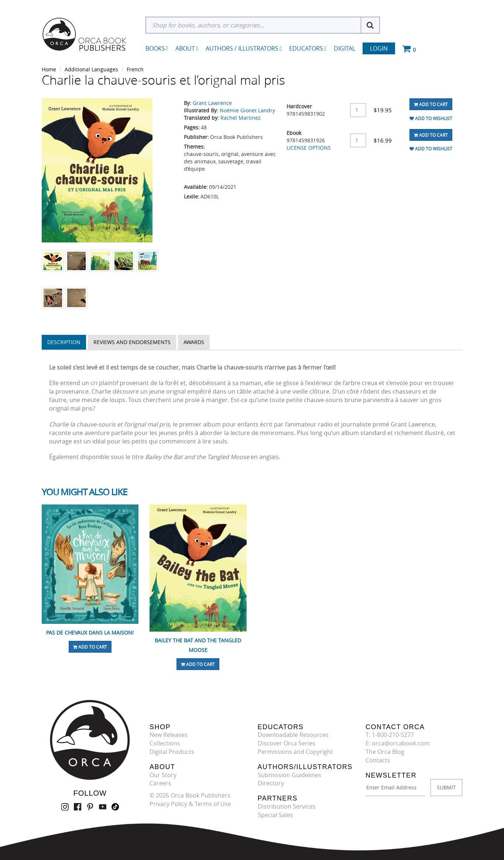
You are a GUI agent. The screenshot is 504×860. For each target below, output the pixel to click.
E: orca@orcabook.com (398, 743)
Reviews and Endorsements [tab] (132, 342)
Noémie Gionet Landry (247, 110)
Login (379, 48)
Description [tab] (64, 342)
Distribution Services (287, 806)
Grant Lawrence (212, 103)
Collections (165, 743)
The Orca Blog (385, 752)
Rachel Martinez (241, 118)
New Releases (169, 735)
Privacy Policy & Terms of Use (190, 804)
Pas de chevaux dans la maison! (90, 633)
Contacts (378, 760)
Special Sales (275, 815)
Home (49, 69)
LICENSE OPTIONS (309, 148)
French (135, 69)
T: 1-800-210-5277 (390, 735)
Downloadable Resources (293, 735)
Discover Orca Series (287, 743)
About (187, 48)
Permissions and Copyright (295, 752)
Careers (160, 783)
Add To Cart (431, 104)
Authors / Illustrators (244, 48)
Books (155, 48)
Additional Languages (91, 69)
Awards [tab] (194, 342)
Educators (308, 48)
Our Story (163, 775)
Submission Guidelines (289, 775)
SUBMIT (446, 787)
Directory (271, 783)
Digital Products (172, 752)
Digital (344, 48)
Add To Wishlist (431, 118)
